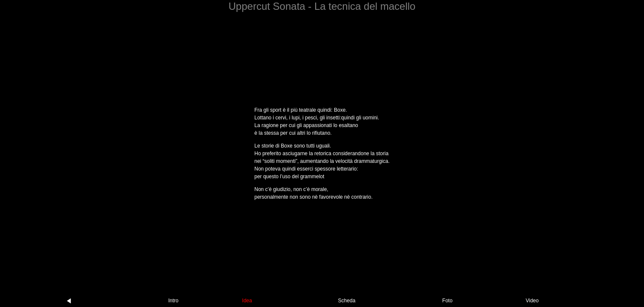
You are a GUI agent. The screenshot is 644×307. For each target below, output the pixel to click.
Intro (173, 301)
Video (532, 301)
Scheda (347, 301)
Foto (447, 301)
